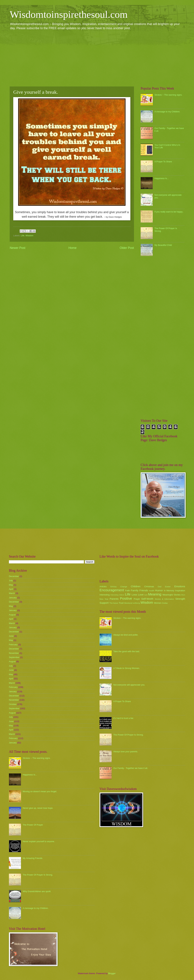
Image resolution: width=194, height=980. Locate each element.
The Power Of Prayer (33, 825)
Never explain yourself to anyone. (39, 841)
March (12, 593)
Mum (183, 595)
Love (141, 595)
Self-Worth (147, 599)
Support (104, 603)
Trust (121, 603)
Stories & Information (164, 599)
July (11, 580)
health (152, 591)
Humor (159, 590)
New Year (104, 599)
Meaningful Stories (171, 595)
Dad (160, 587)
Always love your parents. (126, 752)
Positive (126, 598)
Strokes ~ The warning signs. (168, 95)
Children (136, 586)
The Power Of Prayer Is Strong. (38, 875)
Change (124, 587)
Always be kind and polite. (126, 635)
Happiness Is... (162, 178)
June (11, 636)
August (12, 615)
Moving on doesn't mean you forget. (40, 791)
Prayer (137, 599)
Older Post (127, 248)
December (14, 576)
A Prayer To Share (163, 162)
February (13, 645)
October (13, 704)
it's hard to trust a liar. (124, 718)
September (14, 657)
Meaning (155, 594)
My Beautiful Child (163, 245)
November (14, 653)
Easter (168, 587)
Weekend (128, 603)
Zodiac (165, 603)
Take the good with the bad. (126, 651)
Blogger (112, 973)
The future (114, 603)
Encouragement (112, 590)
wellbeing (137, 603)
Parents (114, 599)
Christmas (149, 587)
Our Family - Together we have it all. (131, 768)
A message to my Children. (167, 112)
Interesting (105, 595)
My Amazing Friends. (33, 858)
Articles (103, 587)
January (13, 598)
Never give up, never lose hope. (38, 808)
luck (146, 595)
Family (135, 590)
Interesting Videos (117, 595)
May (11, 585)
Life (23, 236)
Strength (180, 599)
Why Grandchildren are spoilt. (37, 891)
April (11, 589)
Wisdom (29, 236)
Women (158, 603)
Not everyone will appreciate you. (129, 685)
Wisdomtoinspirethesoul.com (69, 14)
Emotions (180, 586)
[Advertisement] (97, 58)
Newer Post (18, 248)
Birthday (114, 587)
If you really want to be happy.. (169, 212)
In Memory (169, 591)
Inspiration (180, 591)
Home (72, 248)
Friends (144, 590)
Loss (134, 595)
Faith (128, 591)
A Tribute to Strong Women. (127, 668)
